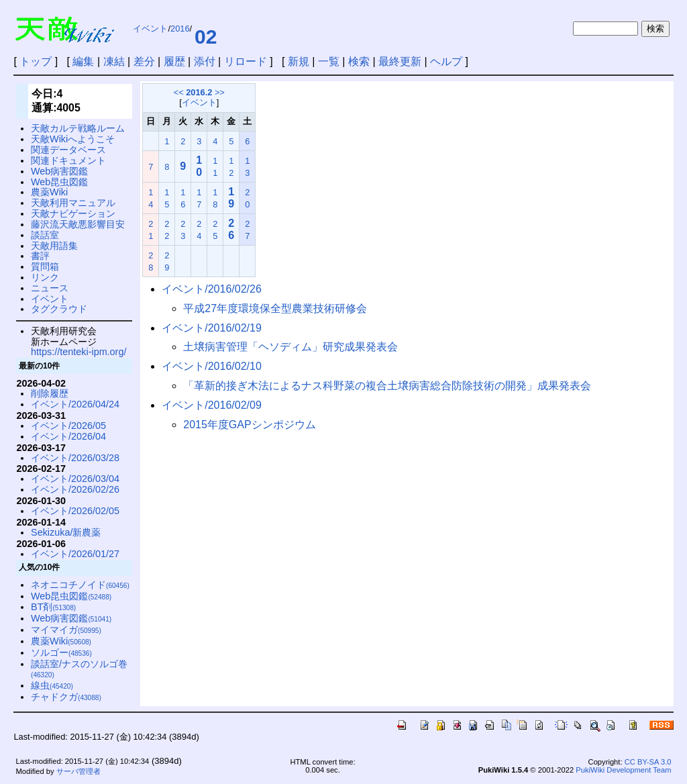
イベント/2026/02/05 (75, 511)
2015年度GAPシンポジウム (249, 425)
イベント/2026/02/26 (75, 489)
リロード (246, 61)
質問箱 (45, 266)
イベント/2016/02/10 (212, 366)
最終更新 (400, 61)
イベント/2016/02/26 (212, 289)
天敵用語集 (54, 246)
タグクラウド (59, 309)
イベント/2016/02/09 (212, 405)
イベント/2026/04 (68, 436)
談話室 (45, 235)
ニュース (50, 288)
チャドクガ (66, 697)
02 (206, 37)
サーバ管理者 (78, 771)
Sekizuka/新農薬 (66, 532)
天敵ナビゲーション (73, 213)
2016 (180, 29)
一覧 (329, 61)
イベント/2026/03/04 (75, 479)
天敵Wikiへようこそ (73, 139)
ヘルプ (446, 61)
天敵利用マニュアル (73, 203)
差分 (144, 61)
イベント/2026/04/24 (75, 404)
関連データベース (68, 150)
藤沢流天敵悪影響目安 (78, 224)
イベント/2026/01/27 (75, 554)
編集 (83, 61)
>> (220, 92)
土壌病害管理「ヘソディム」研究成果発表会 (290, 347)
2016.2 (199, 92)
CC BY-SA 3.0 (648, 762)
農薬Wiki (49, 192)
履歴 (174, 61)
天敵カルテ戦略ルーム (78, 128)
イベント (150, 29)
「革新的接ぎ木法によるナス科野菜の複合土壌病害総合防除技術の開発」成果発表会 (387, 386)
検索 (359, 61)
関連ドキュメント (68, 160)
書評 (40, 256)
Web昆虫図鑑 (59, 182)
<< (179, 92)
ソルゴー (61, 652)
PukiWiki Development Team (623, 770)
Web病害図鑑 (59, 171)
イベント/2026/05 (68, 426)
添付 (205, 61)
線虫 (52, 685)
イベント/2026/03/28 (75, 458)
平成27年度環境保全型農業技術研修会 (275, 308)
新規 (299, 61)
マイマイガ (66, 630)
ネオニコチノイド (80, 585)
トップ (36, 61)
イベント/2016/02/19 (212, 328)
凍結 (114, 61)
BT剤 (53, 607)
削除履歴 (50, 393)
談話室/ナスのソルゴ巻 (79, 669)
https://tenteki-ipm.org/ (78, 352)
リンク (45, 277)
